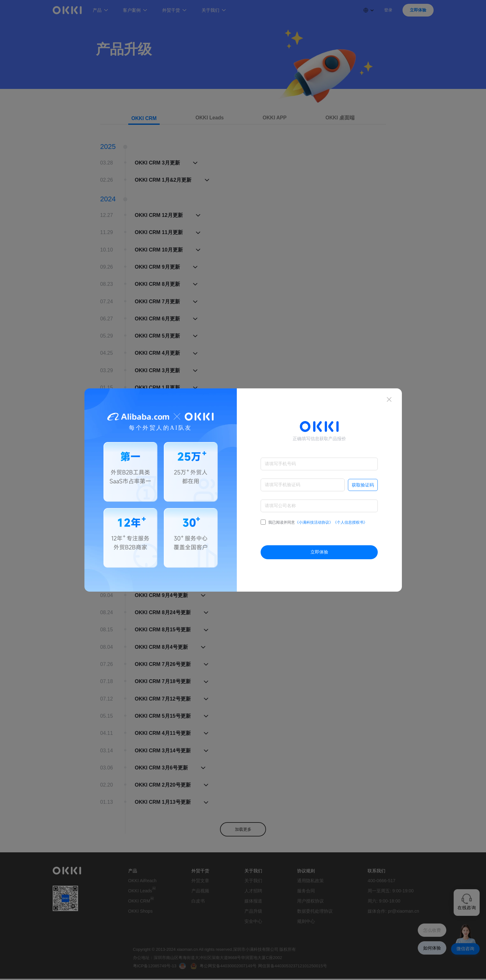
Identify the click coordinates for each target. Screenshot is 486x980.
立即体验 (319, 552)
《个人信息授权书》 (350, 522)
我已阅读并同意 (314, 522)
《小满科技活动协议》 (314, 522)
